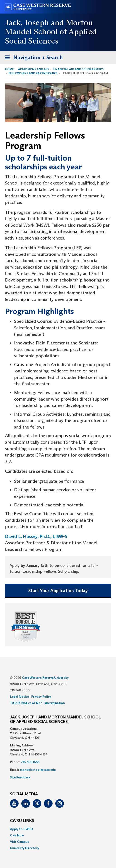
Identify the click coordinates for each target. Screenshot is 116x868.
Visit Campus (19, 842)
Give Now (17, 835)
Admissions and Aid (33, 69)
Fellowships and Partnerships (33, 73)
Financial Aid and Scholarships (78, 69)
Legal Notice (19, 697)
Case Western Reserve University (45, 678)
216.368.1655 (30, 762)
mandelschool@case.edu (38, 770)
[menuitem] (58, 829)
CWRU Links (22, 821)
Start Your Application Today (58, 591)
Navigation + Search (32, 58)
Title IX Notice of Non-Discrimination (37, 703)
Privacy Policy (41, 697)
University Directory (25, 848)
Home (10, 69)
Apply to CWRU (21, 829)
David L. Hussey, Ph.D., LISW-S (36, 536)
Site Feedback (20, 777)
